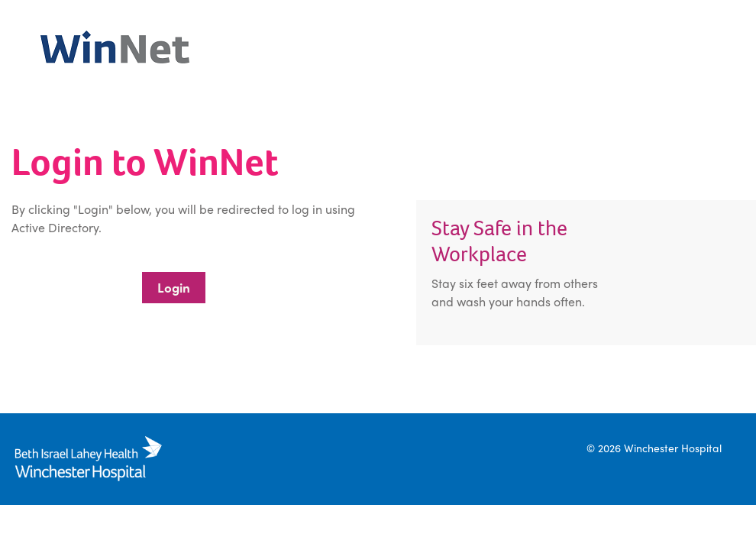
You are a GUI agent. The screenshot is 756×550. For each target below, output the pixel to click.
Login (174, 287)
